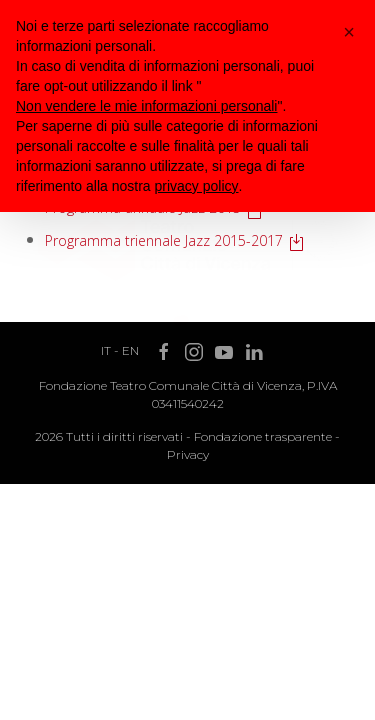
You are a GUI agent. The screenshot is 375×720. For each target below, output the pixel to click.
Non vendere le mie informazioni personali (146, 106)
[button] (349, 32)
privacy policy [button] (197, 186)
